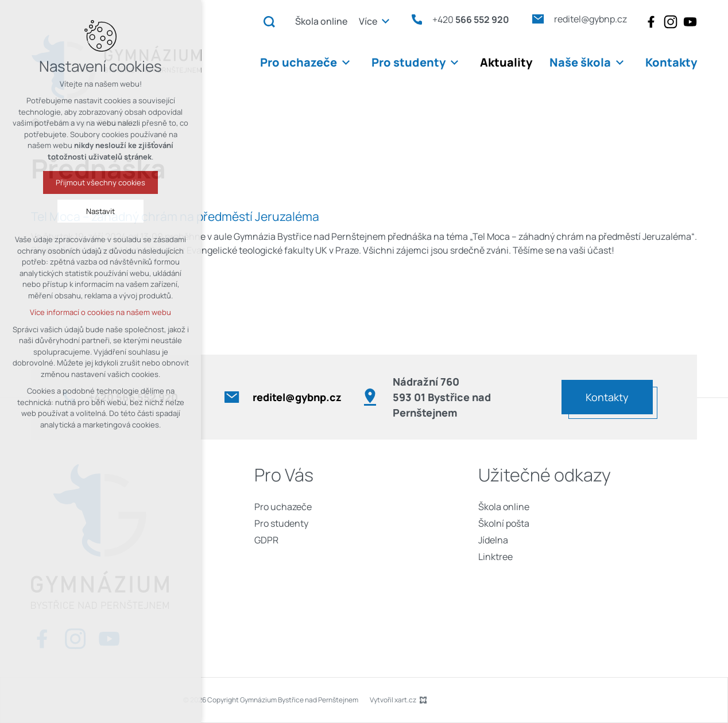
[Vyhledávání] (269, 21)
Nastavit (51, 211)
